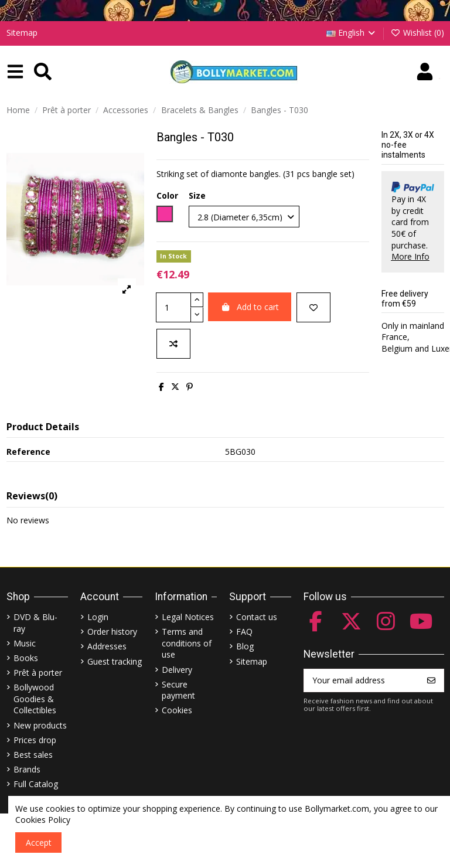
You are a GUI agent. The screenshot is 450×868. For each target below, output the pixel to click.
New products (40, 725)
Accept (39, 843)
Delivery (177, 670)
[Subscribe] (431, 680)
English (352, 33)
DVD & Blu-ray (35, 623)
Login (98, 617)
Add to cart (250, 307)
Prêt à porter (38, 673)
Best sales (33, 755)
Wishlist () (417, 33)
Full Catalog (36, 784)
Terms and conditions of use (187, 643)
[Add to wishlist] (313, 307)
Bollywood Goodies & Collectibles (35, 699)
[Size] (244, 217)
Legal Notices (188, 617)
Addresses (107, 646)
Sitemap (22, 33)
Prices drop (35, 740)
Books (26, 658)
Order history (112, 632)
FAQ (244, 632)
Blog (245, 646)
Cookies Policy (43, 820)
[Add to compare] (173, 344)
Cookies (177, 710)
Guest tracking (115, 661)
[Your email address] (362, 680)
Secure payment (178, 690)
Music (25, 643)
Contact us (257, 617)
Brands (27, 769)
